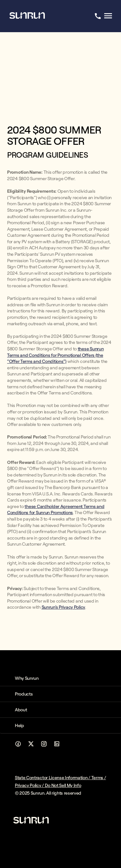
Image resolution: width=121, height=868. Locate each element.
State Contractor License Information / (53, 778)
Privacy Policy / (30, 785)
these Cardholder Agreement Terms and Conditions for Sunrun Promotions (56, 510)
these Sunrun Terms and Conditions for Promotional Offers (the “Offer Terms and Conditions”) (55, 355)
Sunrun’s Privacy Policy (64, 607)
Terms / (99, 778)
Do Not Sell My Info (63, 785)
